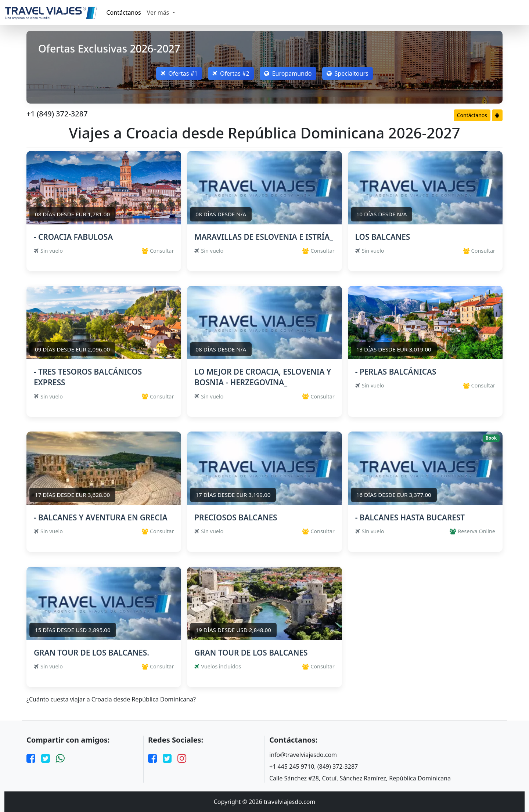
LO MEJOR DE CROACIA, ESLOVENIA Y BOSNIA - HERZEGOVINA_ (263, 377)
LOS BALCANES (383, 237)
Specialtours (348, 73)
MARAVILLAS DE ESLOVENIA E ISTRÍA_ (264, 237)
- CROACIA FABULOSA (73, 237)
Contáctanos (124, 12)
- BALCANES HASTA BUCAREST (410, 517)
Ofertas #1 (179, 73)
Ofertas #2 (231, 73)
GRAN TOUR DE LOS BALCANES (251, 653)
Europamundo (288, 73)
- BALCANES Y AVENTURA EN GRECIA (101, 517)
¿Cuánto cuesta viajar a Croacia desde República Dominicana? (111, 699)
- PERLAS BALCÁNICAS (396, 372)
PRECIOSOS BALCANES (236, 517)
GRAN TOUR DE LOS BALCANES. (91, 653)
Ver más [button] (159, 12)
